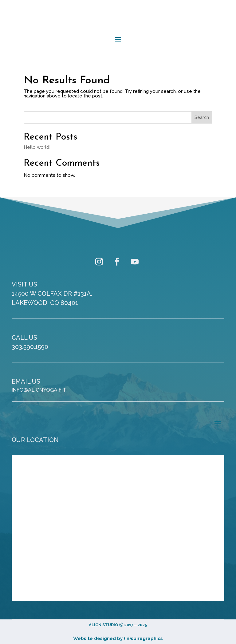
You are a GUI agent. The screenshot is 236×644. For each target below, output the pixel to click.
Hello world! (37, 147)
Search (202, 117)
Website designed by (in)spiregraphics (118, 638)
